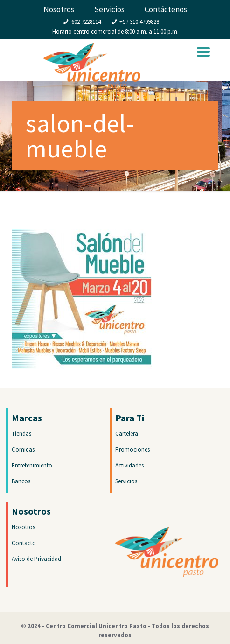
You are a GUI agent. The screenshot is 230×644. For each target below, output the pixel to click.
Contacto (24, 543)
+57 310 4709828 (139, 22)
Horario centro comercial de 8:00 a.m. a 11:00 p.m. (115, 32)
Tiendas (21, 434)
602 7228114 (86, 22)
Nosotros (59, 9)
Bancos (21, 481)
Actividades (129, 465)
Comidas (23, 449)
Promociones (132, 449)
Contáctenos (166, 9)
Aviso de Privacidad (36, 559)
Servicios (109, 9)
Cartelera (127, 434)
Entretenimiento (32, 465)
